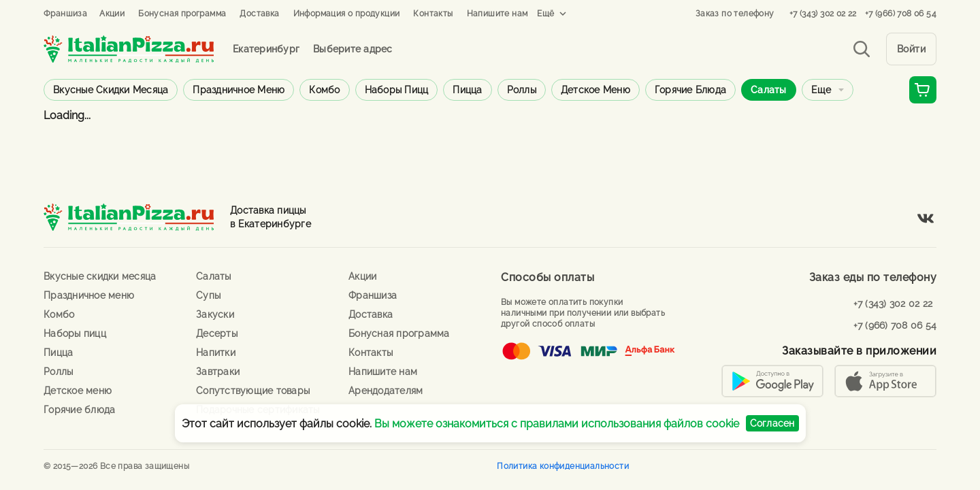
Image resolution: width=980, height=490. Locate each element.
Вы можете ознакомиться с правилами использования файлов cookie (557, 424)
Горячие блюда (690, 90)
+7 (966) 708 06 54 (901, 14)
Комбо (324, 90)
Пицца (467, 90)
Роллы (522, 90)
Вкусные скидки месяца (111, 90)
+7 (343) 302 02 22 (823, 14)
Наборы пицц (397, 90)
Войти (912, 49)
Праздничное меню (239, 90)
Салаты (769, 90)
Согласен (772, 423)
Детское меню (595, 90)
